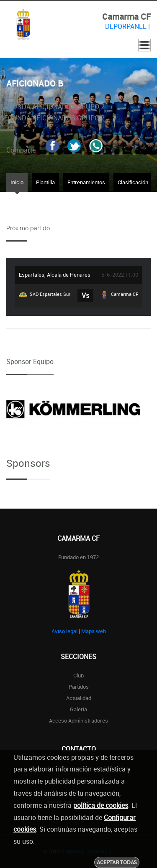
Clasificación (133, 182)
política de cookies (101, 805)
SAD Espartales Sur (45, 295)
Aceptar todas (117, 862)
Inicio (17, 182)
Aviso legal (64, 631)
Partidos (79, 687)
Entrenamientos (86, 182)
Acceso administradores (78, 720)
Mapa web (94, 631)
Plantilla (45, 182)
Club (78, 675)
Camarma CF (119, 295)
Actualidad (79, 698)
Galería (78, 709)
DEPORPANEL (126, 26)
